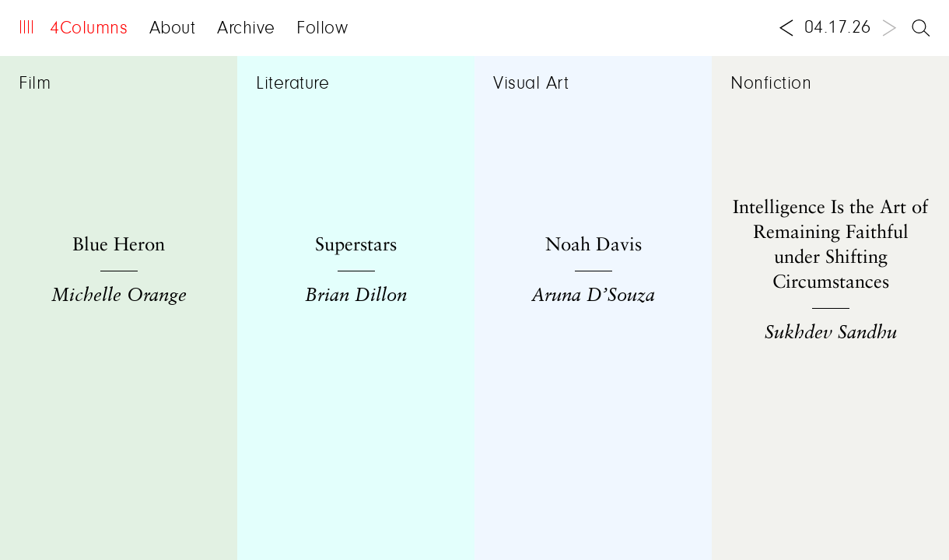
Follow (322, 29)
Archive (246, 29)
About (173, 29)
